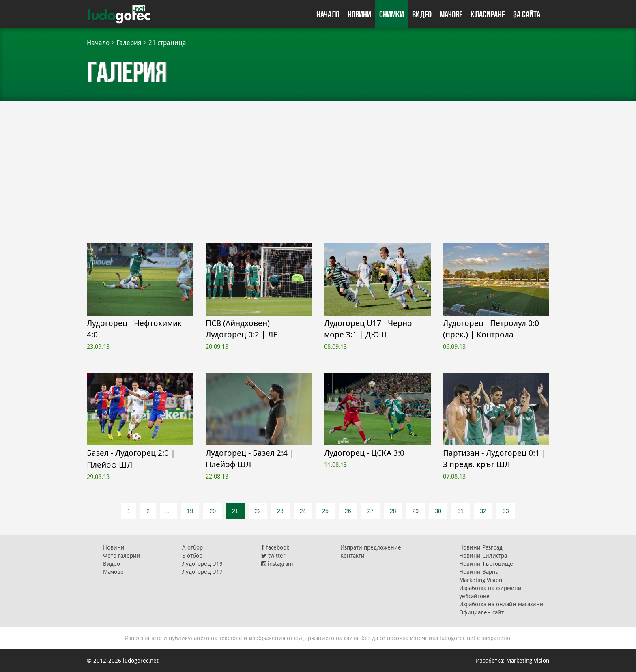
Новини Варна (479, 572)
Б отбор (192, 556)
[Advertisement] (318, 162)
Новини (359, 14)
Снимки (392, 14)
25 (325, 511)
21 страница (167, 43)
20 (213, 511)
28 (393, 511)
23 (280, 511)
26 (348, 511)
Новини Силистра (483, 556)
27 (370, 511)
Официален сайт (481, 612)
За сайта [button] (527, 14)
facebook (275, 547)
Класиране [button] (488, 14)
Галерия (129, 43)
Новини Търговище (486, 564)
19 (190, 511)
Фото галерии (122, 556)
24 (303, 511)
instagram (277, 564)
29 (416, 511)
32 (483, 511)
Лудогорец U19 (202, 564)
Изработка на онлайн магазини (501, 604)
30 (438, 511)
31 (461, 511)
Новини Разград (481, 547)
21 (235, 511)
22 (258, 511)
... (168, 511)
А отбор (192, 547)
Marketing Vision (481, 580)
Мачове (451, 14)
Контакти (352, 556)
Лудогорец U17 (202, 572)
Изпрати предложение (371, 547)
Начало (328, 14)
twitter (273, 556)
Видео (422, 14)
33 (506, 511)
